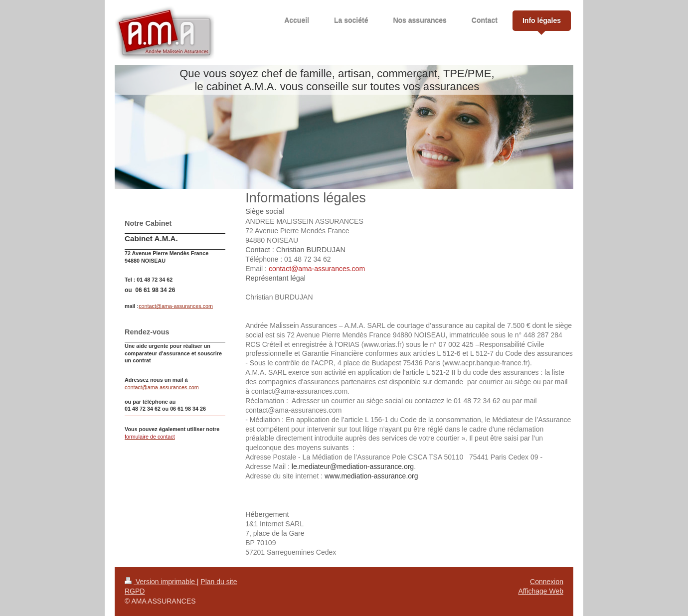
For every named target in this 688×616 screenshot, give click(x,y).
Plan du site (219, 582)
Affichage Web (541, 591)
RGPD (135, 591)
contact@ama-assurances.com (176, 306)
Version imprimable (161, 582)
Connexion (547, 582)
